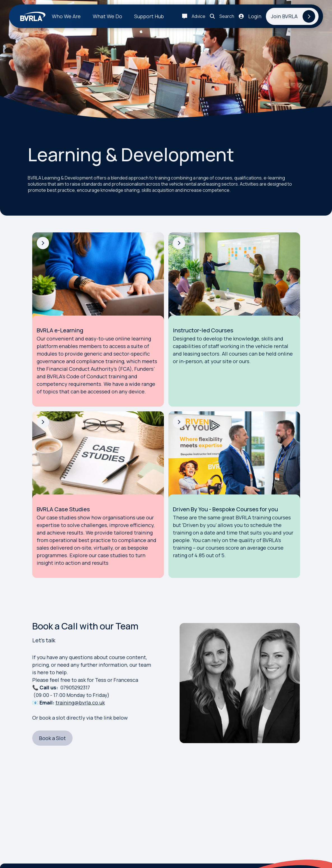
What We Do (107, 16)
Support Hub (149, 16)
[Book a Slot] (52, 738)
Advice (198, 16)
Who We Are (66, 16)
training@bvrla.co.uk (80, 703)
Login (255, 16)
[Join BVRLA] (292, 16)
